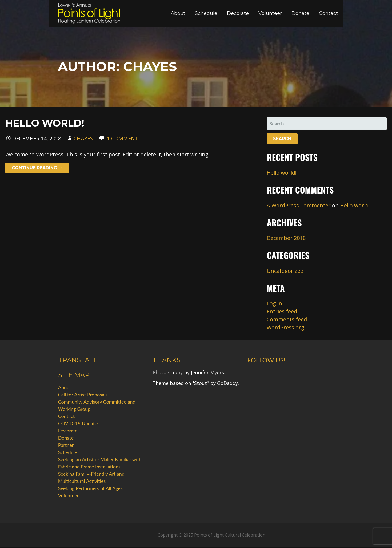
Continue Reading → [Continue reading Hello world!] (37, 168)
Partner (66, 445)
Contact (328, 13)
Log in (274, 303)
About (178, 13)
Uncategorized (285, 271)
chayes (83, 138)
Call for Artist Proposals (83, 395)
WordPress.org (285, 327)
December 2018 (286, 238)
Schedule (206, 13)
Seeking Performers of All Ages (90, 488)
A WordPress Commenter (299, 205)
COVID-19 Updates (79, 423)
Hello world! (45, 123)
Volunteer (270, 13)
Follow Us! (266, 360)
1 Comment (123, 138)
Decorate (238, 13)
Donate (300, 13)
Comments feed (287, 319)
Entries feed (282, 311)
